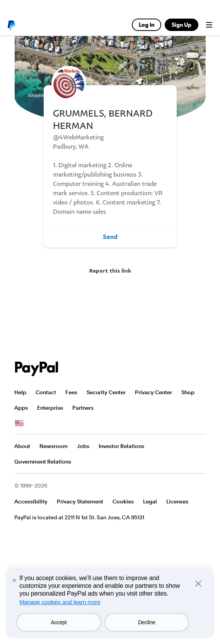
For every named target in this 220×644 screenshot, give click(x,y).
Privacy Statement (80, 501)
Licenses (177, 501)
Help (20, 392)
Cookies (123, 501)
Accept (59, 622)
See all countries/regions (19, 423)
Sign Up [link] (182, 25)
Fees (71, 392)
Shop (188, 392)
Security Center (106, 392)
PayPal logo (11, 25)
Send (110, 237)
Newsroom (54, 446)
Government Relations (43, 462)
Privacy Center (153, 392)
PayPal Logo (37, 369)
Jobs (83, 446)
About (22, 446)
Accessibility (31, 501)
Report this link (110, 270)
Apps (21, 408)
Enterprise (50, 408)
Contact (46, 392)
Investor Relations (121, 446)
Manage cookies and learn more (60, 602)
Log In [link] (147, 25)
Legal (150, 501)
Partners (83, 408)
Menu (209, 25)
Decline (147, 622)
